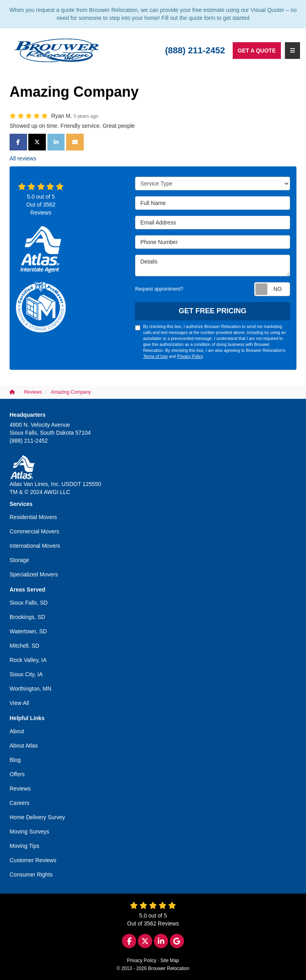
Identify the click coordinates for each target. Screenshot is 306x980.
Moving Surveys (29, 832)
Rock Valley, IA (28, 660)
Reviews (20, 789)
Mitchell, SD (25, 646)
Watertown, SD (28, 631)
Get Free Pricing (213, 311)
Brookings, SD (27, 617)
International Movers (35, 546)
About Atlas (24, 746)
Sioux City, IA (26, 674)
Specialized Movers (34, 574)
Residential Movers (33, 517)
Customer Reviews (33, 860)
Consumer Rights (31, 875)
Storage (19, 560)
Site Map (170, 960)
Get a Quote (257, 51)
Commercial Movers (34, 531)
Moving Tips (25, 846)
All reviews (23, 158)
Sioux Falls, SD (29, 603)
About (17, 731)
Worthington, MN (30, 689)
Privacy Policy (190, 356)
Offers (17, 774)
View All (19, 703)
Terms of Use (155, 356)
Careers (20, 803)
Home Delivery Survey (37, 817)
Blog (15, 760)
